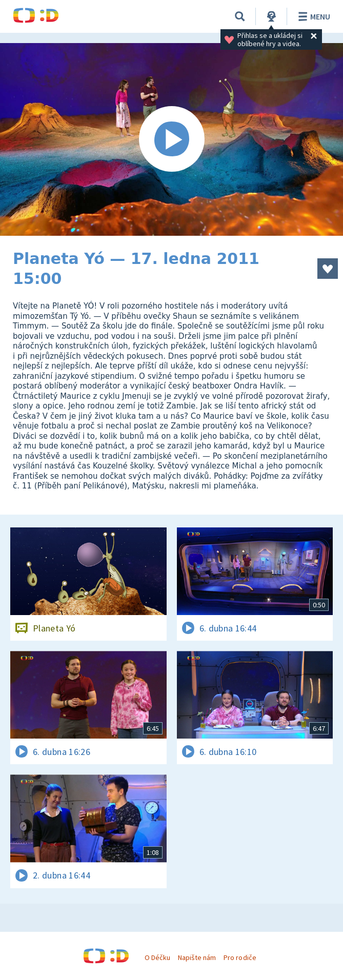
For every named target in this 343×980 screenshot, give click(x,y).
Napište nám (197, 957)
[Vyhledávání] (240, 16)
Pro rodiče (240, 957)
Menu (312, 16)
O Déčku (157, 957)
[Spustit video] (171, 139)
